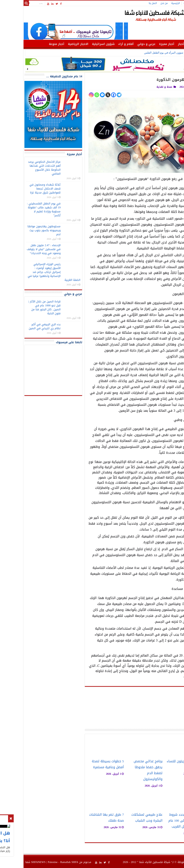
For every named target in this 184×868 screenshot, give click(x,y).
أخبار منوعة (34, 44)
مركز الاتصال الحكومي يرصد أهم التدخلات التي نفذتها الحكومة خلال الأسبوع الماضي (22, 168)
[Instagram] (69, 95)
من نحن (141, 3)
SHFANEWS (16, 862)
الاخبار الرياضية (56, 44)
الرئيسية (153, 3)
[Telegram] (96, 95)
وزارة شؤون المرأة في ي (153, 53)
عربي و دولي (124, 44)
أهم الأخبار (163, 44)
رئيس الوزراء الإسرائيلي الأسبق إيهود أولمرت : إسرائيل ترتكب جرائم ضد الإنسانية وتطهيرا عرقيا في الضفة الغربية (31, 272)
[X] (85, 95)
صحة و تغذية (142, 87)
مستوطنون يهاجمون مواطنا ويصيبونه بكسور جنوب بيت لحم (21, 230)
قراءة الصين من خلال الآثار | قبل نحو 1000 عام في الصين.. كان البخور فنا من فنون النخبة (22, 307)
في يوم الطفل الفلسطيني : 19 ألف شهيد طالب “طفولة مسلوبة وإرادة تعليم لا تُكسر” (21, 209)
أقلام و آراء (103, 44)
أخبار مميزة (144, 44)
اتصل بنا (130, 3)
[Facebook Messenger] (80, 95)
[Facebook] (91, 95)
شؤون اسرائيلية (81, 44)
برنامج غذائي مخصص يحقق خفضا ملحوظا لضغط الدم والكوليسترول (125, 770)
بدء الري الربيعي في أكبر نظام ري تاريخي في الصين (22, 326)
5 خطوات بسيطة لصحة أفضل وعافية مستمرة (85, 764)
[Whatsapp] (74, 95)
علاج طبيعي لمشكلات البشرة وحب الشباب (124, 818)
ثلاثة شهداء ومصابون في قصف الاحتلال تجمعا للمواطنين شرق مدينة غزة (22, 189)
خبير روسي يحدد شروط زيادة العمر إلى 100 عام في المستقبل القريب (162, 821)
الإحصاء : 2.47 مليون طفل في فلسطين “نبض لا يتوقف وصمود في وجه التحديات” (21, 249)
